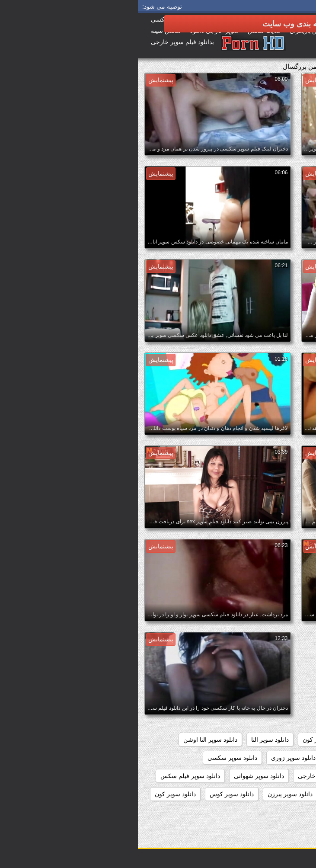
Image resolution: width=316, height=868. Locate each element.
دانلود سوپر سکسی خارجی (195, 776)
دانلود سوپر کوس (94, 794)
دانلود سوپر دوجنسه (280, 758)
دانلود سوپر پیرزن (152, 794)
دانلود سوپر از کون (188, 740)
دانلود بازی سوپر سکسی (274, 667)
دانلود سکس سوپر (282, 812)
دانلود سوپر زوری (155, 758)
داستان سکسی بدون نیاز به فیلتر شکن (257, 649)
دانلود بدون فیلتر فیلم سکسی (268, 685)
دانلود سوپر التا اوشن (72, 740)
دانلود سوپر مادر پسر (279, 794)
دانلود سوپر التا (132, 740)
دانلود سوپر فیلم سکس (52, 776)
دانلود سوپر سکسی (94, 758)
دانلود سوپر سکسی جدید (274, 776)
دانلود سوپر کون (37, 794)
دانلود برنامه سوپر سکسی (272, 703)
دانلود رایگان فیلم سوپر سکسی (266, 721)
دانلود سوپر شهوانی (121, 776)
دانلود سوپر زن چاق (217, 758)
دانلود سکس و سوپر (219, 812)
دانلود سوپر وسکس (214, 794)
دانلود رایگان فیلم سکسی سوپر (266, 740)
